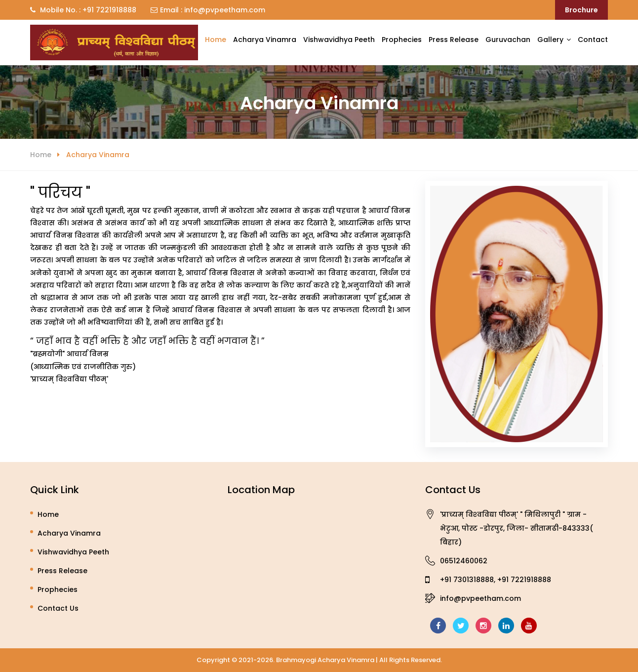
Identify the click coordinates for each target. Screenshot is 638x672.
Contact (593, 40)
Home (216, 40)
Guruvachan (508, 40)
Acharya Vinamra (265, 40)
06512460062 (464, 561)
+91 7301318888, (468, 580)
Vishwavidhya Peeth (339, 40)
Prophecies (402, 40)
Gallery (550, 40)
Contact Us (58, 608)
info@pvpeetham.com (224, 10)
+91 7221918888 (108, 10)
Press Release (454, 40)
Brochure (581, 10)
